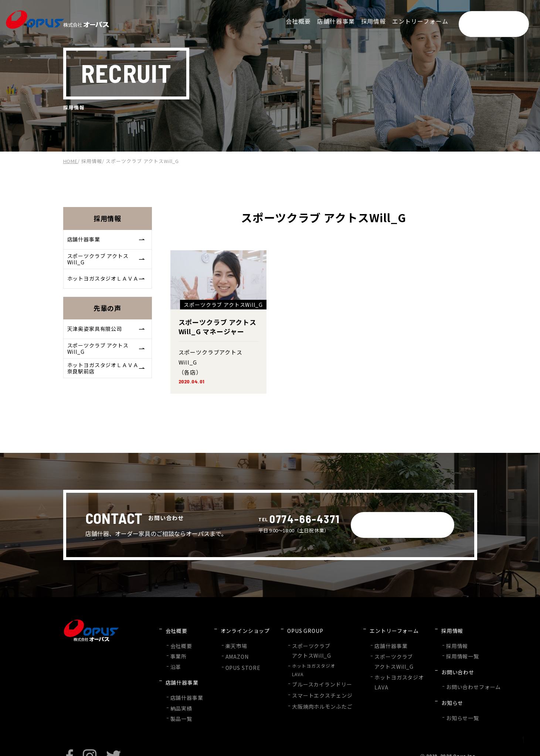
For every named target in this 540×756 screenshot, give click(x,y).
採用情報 (92, 161)
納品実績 (180, 689)
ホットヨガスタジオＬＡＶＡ (107, 286)
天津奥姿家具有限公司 (107, 339)
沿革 (175, 658)
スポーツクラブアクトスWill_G (301, 644)
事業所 (178, 649)
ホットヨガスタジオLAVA (305, 662)
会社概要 (180, 639)
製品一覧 (180, 698)
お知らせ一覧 (438, 693)
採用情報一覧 (438, 649)
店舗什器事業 (107, 241)
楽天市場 (231, 639)
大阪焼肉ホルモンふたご (310, 694)
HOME (71, 161)
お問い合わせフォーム (448, 671)
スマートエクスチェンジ (310, 685)
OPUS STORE (236, 659)
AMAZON (231, 649)
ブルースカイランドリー (310, 675)
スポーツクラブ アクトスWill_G (107, 263)
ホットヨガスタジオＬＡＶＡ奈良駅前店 (107, 384)
